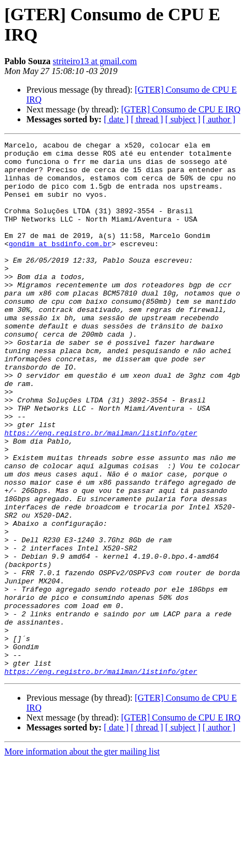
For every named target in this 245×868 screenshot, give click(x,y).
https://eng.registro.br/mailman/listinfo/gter (101, 492)
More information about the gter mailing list (82, 858)
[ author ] (219, 119)
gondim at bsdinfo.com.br (60, 265)
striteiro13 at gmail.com (95, 61)
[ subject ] (183, 119)
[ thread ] (147, 119)
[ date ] (116, 119)
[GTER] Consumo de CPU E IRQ (180, 109)
